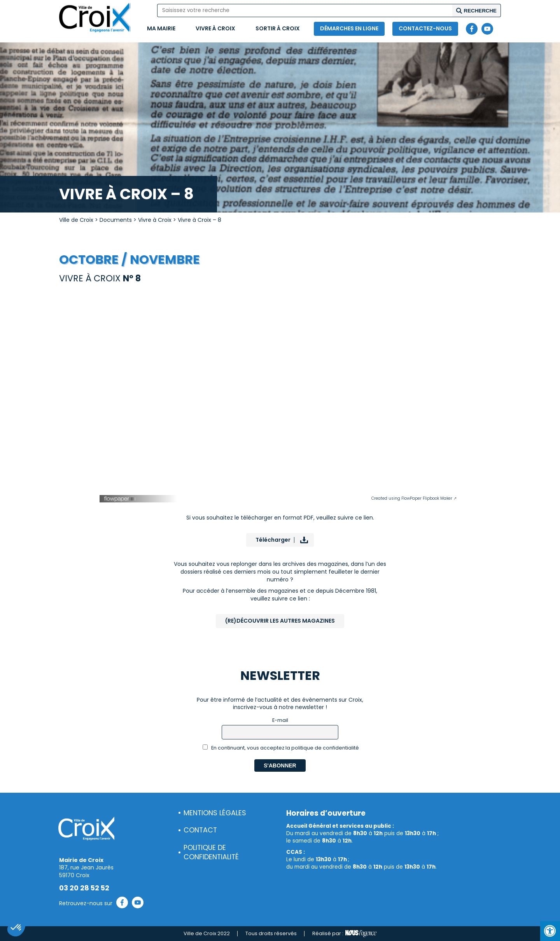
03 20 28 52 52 (84, 888)
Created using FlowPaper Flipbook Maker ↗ (414, 498)
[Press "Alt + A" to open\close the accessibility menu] (550, 931)
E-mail (280, 720)
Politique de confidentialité (211, 852)
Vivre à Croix (215, 28)
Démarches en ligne (349, 28)
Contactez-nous (425, 28)
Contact (200, 830)
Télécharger (273, 540)
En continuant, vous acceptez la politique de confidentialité (281, 748)
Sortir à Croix (278, 28)
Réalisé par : (344, 934)
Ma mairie (161, 28)
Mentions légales (215, 813)
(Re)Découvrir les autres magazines (280, 621)
